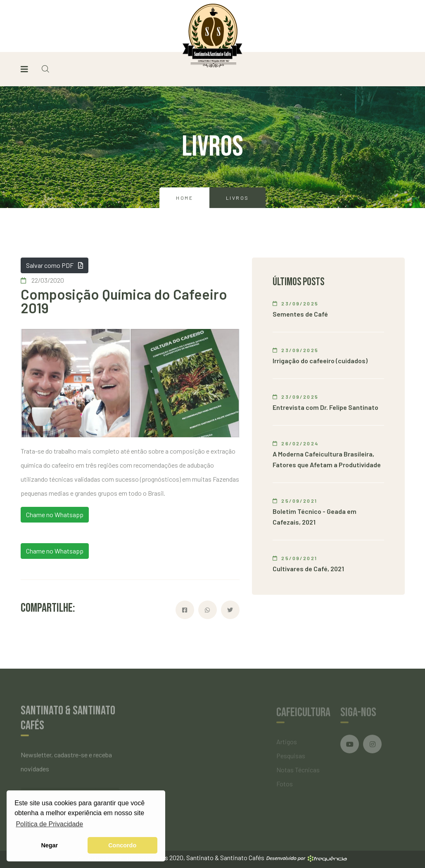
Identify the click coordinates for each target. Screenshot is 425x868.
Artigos (287, 744)
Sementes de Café (300, 314)
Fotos (285, 786)
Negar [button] (49, 845)
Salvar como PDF (55, 265)
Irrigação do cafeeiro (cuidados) (320, 361)
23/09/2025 (296, 303)
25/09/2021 (295, 501)
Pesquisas (291, 758)
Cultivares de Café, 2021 (308, 569)
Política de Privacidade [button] (49, 824)
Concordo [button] (122, 845)
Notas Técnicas (298, 772)
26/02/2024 (296, 443)
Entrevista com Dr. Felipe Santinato (325, 407)
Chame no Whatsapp (55, 514)
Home (184, 198)
